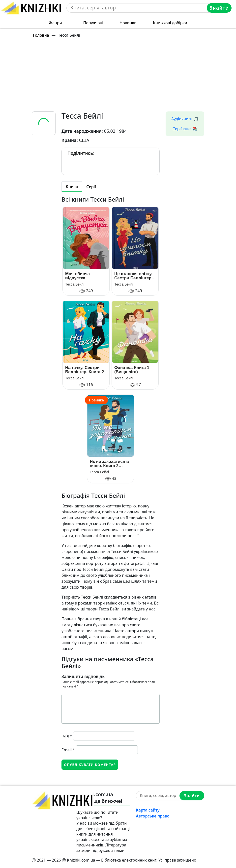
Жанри (55, 23)
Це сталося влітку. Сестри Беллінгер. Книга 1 (133, 276)
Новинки (128, 23)
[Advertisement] (121, 77)
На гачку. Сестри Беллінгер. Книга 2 (85, 370)
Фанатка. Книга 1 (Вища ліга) (132, 370)
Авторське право (153, 816)
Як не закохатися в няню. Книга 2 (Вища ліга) (109, 464)
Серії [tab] (91, 187)
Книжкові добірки (170, 23)
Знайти (219, 8)
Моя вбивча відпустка (77, 276)
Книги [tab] (72, 186)
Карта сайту (148, 810)
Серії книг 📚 (185, 129)
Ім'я (67, 736)
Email (68, 750)
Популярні (93, 23)
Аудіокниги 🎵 (185, 119)
